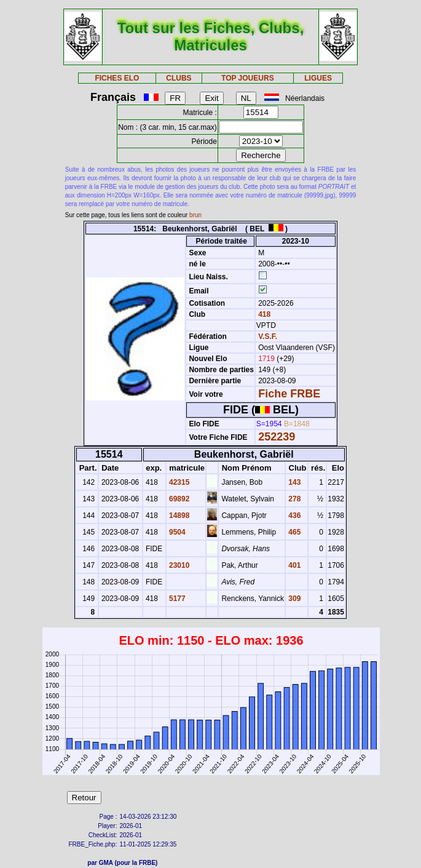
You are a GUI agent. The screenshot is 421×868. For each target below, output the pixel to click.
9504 (176, 532)
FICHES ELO (117, 78)
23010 (179, 565)
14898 (179, 516)
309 (293, 599)
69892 (179, 499)
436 (293, 516)
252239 (277, 437)
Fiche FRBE (289, 394)
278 (293, 499)
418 (263, 314)
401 (293, 565)
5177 (176, 599)
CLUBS (179, 78)
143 (293, 482)
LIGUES (318, 78)
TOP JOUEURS (248, 78)
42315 (179, 482)
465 (293, 532)
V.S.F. (268, 336)
